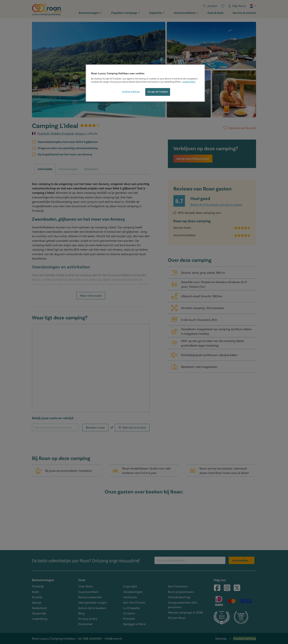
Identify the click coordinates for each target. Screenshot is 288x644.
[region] (145, 83)
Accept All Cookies (158, 92)
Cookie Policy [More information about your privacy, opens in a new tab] (189, 82)
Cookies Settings (131, 92)
